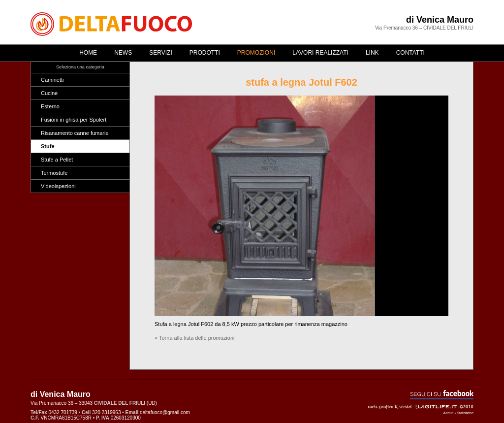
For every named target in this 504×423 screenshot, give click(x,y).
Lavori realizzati (320, 53)
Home (88, 53)
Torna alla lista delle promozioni (197, 338)
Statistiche (465, 413)
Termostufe (54, 173)
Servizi (160, 53)
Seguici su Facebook (442, 395)
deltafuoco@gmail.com (165, 412)
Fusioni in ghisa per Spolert (74, 120)
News (123, 53)
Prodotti (205, 53)
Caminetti (52, 80)
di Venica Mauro (440, 20)
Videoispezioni (58, 186)
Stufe (48, 146)
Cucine (49, 93)
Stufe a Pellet (57, 160)
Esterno (50, 106)
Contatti (410, 53)
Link (372, 53)
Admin (449, 413)
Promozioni (256, 53)
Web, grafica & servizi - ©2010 (421, 407)
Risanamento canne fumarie (75, 133)
